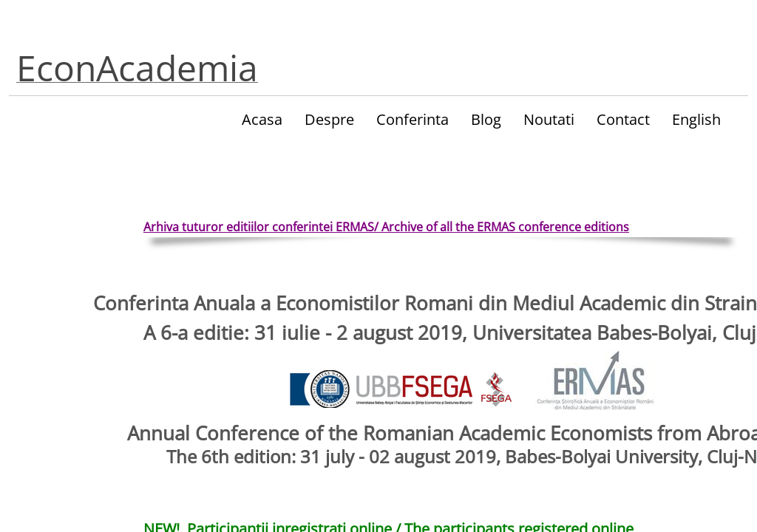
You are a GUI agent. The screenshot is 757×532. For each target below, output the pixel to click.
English (696, 119)
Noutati (549, 119)
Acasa (262, 119)
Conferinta (413, 119)
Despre (329, 119)
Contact (623, 119)
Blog (486, 119)
